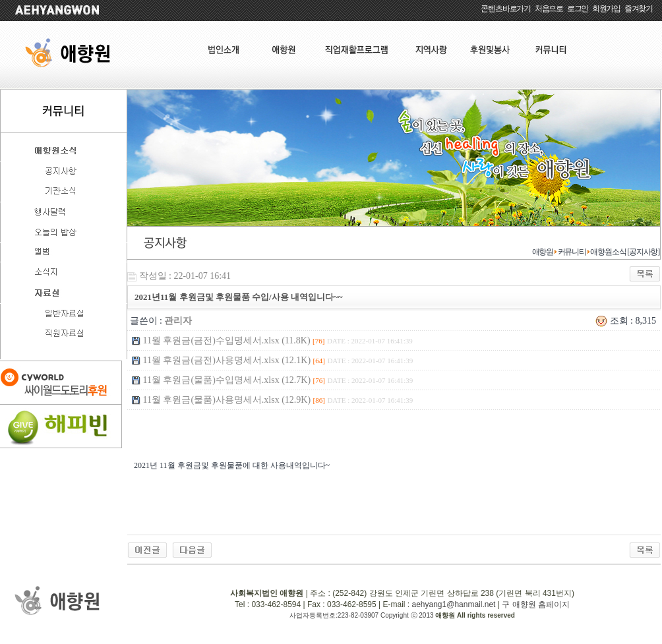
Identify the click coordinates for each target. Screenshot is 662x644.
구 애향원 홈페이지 (536, 604)
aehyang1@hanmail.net (453, 604)
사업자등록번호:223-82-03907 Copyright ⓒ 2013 (362, 615)
